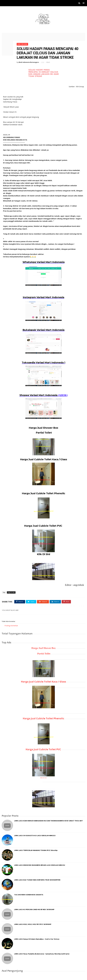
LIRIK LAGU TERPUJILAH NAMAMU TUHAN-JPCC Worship (36, 850)
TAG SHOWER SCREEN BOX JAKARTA (29, 894)
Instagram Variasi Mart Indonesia (43, 296)
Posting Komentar (11, 625)
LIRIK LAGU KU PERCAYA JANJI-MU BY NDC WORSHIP (34, 909)
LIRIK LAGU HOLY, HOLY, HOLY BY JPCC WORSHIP (33, 924)
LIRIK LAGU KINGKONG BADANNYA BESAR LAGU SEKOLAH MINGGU (40, 865)
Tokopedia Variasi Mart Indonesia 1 (43, 361)
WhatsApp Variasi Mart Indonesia (44, 261)
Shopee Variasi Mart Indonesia (38, 394)
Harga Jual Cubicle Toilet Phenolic (43, 493)
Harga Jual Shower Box (43, 427)
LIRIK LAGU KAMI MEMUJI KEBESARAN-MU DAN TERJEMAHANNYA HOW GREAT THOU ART (48, 820)
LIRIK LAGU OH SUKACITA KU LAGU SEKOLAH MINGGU (35, 835)
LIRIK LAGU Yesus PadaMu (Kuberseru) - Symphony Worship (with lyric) (42, 953)
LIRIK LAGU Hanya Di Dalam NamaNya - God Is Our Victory (37, 939)
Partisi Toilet (43, 432)
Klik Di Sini (43, 554)
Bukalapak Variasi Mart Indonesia (43, 329)
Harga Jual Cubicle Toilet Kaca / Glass (44, 459)
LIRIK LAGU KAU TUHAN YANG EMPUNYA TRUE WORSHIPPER (37, 880)
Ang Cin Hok (24, 42)
